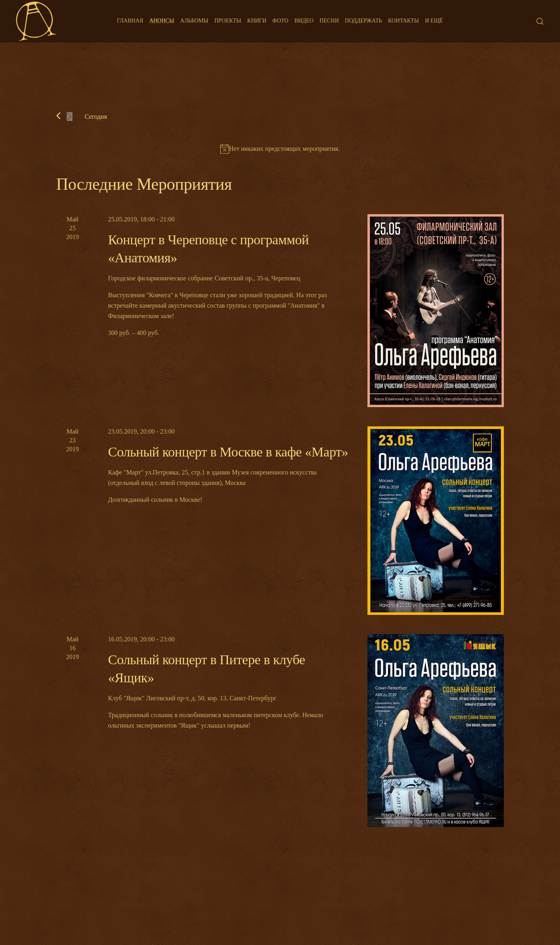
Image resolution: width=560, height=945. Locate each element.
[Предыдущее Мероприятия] (58, 116)
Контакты (403, 21)
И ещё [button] (434, 21)
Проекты (228, 21)
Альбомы (194, 21)
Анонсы (162, 21)
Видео (304, 21)
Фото (280, 21)
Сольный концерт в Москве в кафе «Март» (228, 452)
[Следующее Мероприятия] (70, 117)
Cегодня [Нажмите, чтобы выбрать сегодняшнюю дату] (96, 117)
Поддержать (363, 21)
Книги (257, 21)
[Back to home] (36, 21)
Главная (130, 21)
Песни (329, 21)
